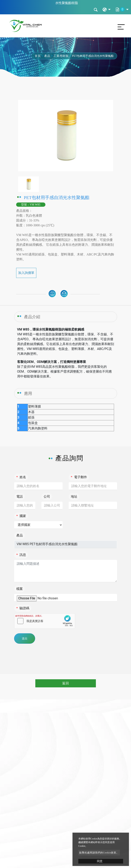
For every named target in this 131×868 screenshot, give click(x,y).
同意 (100, 861)
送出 (25, 639)
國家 (21, 516)
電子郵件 (79, 477)
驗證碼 (23, 608)
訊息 (21, 555)
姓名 (21, 477)
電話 (20, 497)
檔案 (20, 589)
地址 (74, 497)
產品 (47, 56)
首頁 (38, 56)
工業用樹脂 (61, 56)
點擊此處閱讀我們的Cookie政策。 (99, 853)
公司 (47, 497)
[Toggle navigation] (120, 26)
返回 (66, 683)
